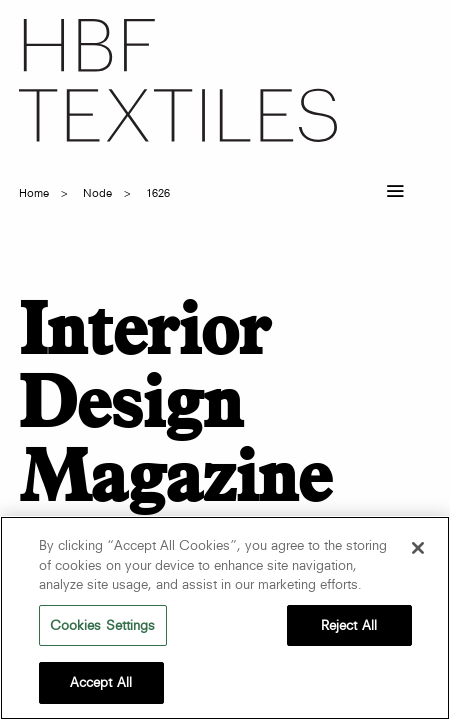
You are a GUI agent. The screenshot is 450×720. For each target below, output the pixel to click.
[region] (225, 618)
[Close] (418, 548)
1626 (158, 193)
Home (34, 193)
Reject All (349, 625)
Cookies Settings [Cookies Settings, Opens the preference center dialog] (103, 625)
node (97, 193)
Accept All (101, 682)
